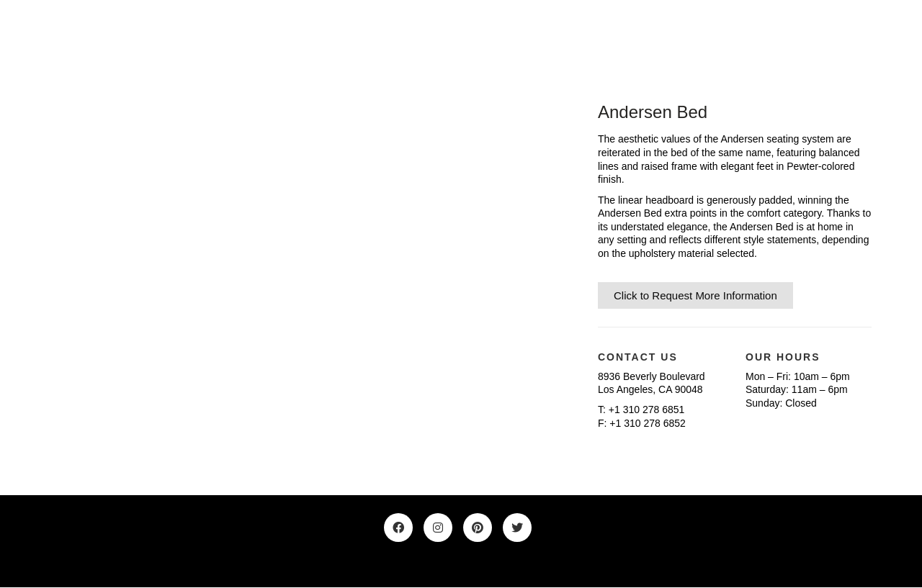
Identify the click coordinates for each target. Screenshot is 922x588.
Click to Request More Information (695, 295)
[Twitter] (517, 528)
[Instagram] (438, 528)
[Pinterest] (478, 528)
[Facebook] (398, 528)
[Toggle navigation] (863, 35)
